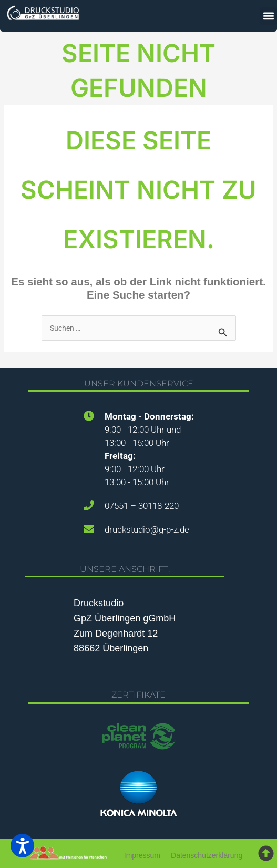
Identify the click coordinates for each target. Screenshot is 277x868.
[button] (268, 16)
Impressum (142, 855)
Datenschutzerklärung (207, 855)
